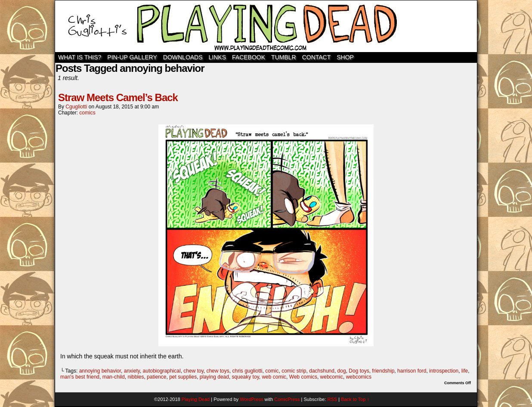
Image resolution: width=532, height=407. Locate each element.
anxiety (132, 371)
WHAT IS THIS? (80, 57)
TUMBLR (284, 57)
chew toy (193, 371)
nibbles (136, 377)
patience (156, 377)
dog (342, 371)
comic (272, 371)
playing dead (214, 377)
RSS (332, 399)
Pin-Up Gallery (132, 57)
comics (87, 113)
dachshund (322, 371)
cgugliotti (76, 107)
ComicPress (287, 399)
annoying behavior (100, 371)
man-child (114, 377)
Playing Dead (266, 26)
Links (217, 57)
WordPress (251, 399)
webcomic (332, 377)
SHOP (345, 57)
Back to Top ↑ (355, 399)
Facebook (249, 57)
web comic (274, 377)
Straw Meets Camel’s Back (118, 97)
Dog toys (359, 371)
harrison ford (412, 371)
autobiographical (162, 371)
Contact (317, 57)
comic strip (294, 371)
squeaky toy (246, 377)
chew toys (218, 371)
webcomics (359, 377)
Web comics (303, 377)
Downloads (183, 57)
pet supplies (183, 377)
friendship (383, 371)
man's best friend (80, 377)
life (465, 371)
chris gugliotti (247, 371)
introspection (444, 371)
